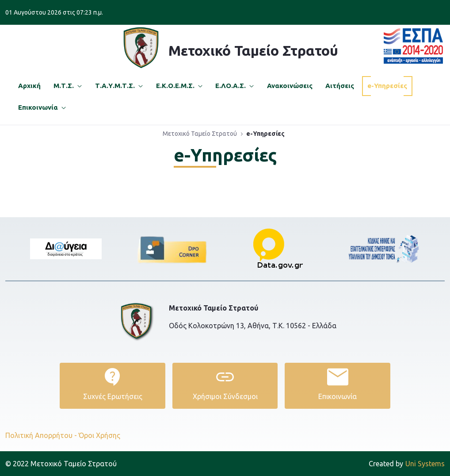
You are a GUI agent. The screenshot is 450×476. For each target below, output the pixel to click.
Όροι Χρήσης (99, 435)
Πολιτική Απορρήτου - (41, 435)
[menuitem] (29, 86)
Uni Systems (407, 464)
